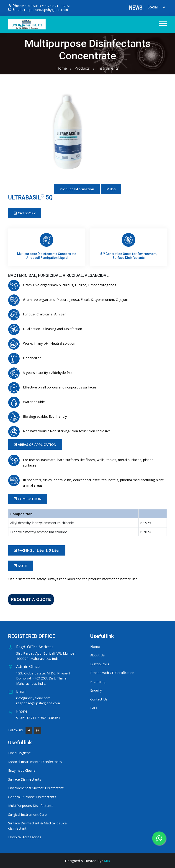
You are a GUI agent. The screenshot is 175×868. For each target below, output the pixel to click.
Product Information (77, 189)
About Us (98, 655)
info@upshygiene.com (33, 698)
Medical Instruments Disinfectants (35, 762)
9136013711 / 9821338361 (38, 718)
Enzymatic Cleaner (23, 770)
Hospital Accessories (25, 837)
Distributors (100, 664)
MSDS (111, 189)
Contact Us (99, 699)
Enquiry (96, 690)
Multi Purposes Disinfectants (31, 805)
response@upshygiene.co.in (46, 10)
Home (62, 68)
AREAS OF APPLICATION (35, 444)
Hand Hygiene (19, 753)
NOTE (21, 566)
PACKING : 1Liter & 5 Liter (37, 550)
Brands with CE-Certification (112, 673)
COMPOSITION (28, 499)
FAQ (94, 708)
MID (107, 861)
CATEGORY (25, 213)
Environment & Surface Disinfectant (36, 788)
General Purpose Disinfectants (32, 797)
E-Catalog (98, 682)
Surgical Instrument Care (27, 814)
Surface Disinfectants (25, 779)
